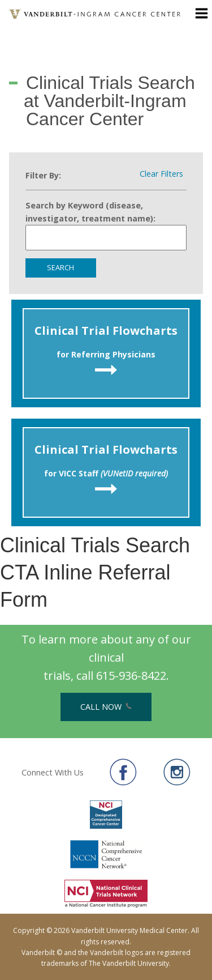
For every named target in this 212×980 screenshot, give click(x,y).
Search (60, 267)
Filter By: (43, 175)
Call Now (106, 707)
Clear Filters (161, 174)
